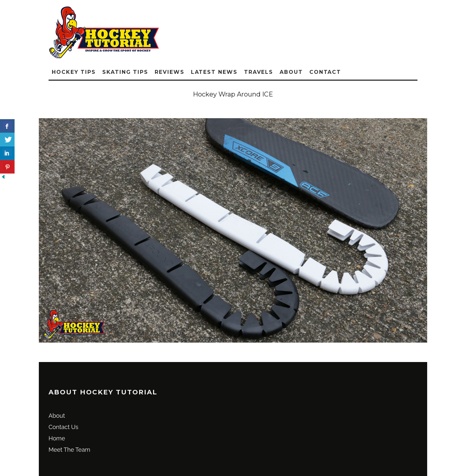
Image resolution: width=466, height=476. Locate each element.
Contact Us (63, 427)
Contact (325, 72)
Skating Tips (125, 72)
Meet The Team (69, 450)
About (291, 72)
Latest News (214, 72)
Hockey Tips (74, 72)
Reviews (169, 72)
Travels (259, 72)
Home (57, 438)
